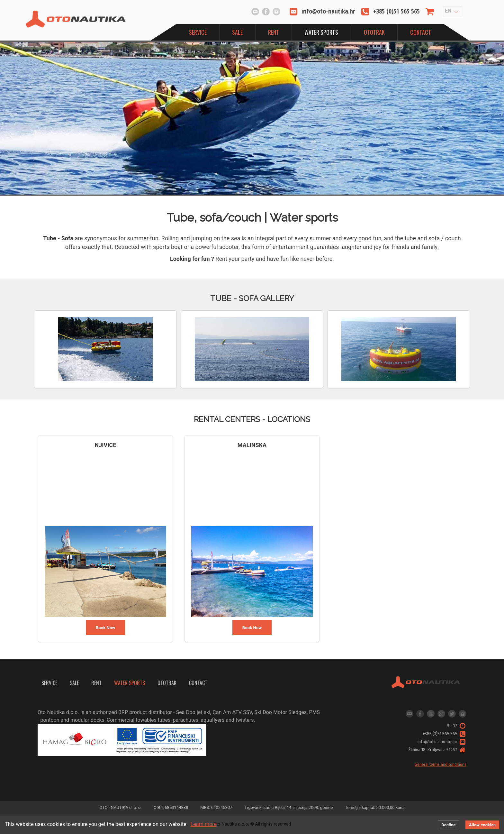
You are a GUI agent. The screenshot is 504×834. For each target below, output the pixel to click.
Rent (274, 32)
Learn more (204, 824)
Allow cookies (482, 825)
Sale (237, 32)
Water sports (321, 32)
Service (198, 32)
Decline (449, 825)
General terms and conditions (441, 764)
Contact (421, 32)
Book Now (106, 628)
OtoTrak (374, 32)
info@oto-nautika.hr (255, 12)
